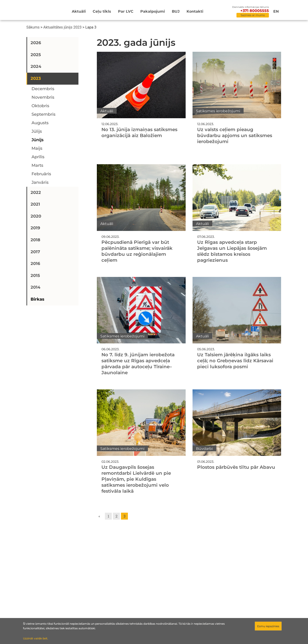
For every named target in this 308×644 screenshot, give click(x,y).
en (276, 11)
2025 (36, 55)
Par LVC (126, 11)
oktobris (40, 106)
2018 (35, 240)
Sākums (33, 27)
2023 (36, 78)
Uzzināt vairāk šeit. (36, 638)
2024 (36, 66)
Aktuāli (79, 11)
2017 (35, 252)
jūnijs (37, 140)
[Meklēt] (224, 12)
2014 (35, 287)
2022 (36, 193)
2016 (35, 264)
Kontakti (195, 11)
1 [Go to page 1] (108, 516)
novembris (43, 97)
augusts (40, 123)
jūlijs (37, 131)
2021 (35, 204)
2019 (35, 228)
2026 (36, 43)
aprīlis (38, 157)
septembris (43, 114)
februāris (41, 174)
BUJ (176, 11)
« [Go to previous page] (99, 516)
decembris (43, 89)
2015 (35, 276)
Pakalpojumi (153, 11)
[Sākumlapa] (40, 11)
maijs (37, 148)
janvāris (40, 182)
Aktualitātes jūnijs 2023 (62, 27)
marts (37, 165)
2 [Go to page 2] (117, 516)
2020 (36, 216)
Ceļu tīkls (102, 11)
